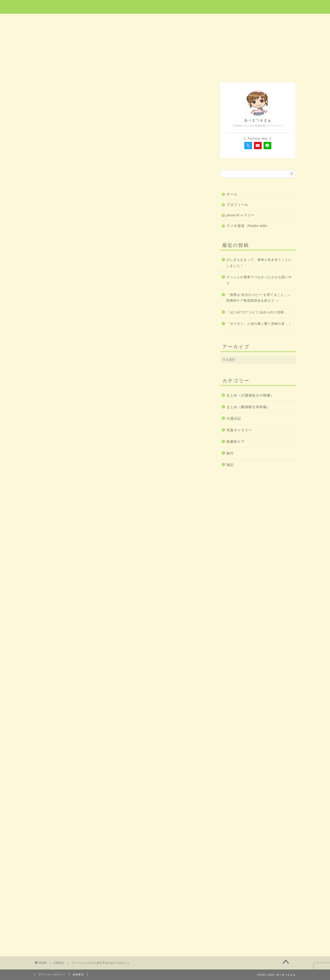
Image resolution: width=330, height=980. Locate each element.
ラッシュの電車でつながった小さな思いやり (259, 280)
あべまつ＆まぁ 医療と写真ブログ (165, 7)
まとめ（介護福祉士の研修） (250, 395)
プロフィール (237, 205)
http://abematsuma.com (80, 805)
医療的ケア (113, 20)
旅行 (165, 20)
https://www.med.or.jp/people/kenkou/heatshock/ (113, 701)
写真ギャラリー (239, 430)
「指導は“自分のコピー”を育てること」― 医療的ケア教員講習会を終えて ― (259, 298)
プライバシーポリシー (52, 974)
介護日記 (217, 20)
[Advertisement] (120, 201)
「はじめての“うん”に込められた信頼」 (257, 312)
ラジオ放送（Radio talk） (248, 226)
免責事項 (78, 974)
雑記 (270, 20)
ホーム (60, 20)
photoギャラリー (241, 215)
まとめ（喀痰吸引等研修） (248, 407)
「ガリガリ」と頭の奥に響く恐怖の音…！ (259, 324)
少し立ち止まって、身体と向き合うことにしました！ (259, 263)
